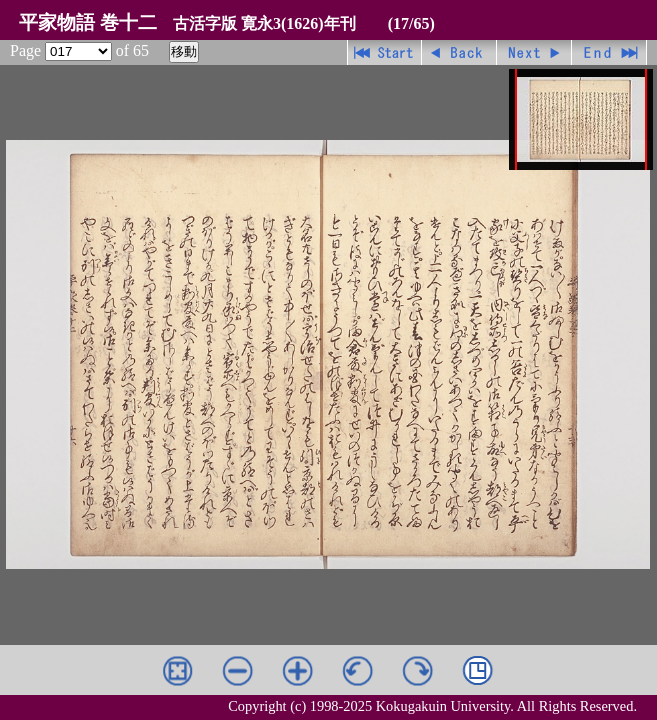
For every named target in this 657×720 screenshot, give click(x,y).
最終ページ (609, 52)
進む (534, 52)
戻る (459, 52)
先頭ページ (384, 52)
